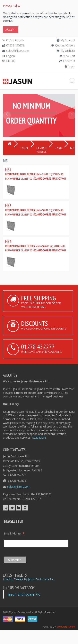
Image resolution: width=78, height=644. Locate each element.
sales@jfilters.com (18, 51)
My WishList (68, 51)
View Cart (69, 56)
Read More (39, 438)
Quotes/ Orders (65, 45)
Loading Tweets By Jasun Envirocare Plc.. (29, 579)
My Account (68, 40)
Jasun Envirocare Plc (24, 594)
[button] (7, 124)
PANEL (24, 148)
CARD (58, 148)
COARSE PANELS (42, 150)
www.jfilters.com (66, 627)
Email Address (14, 533)
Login (72, 66)
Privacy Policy (12, 6)
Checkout (69, 61)
